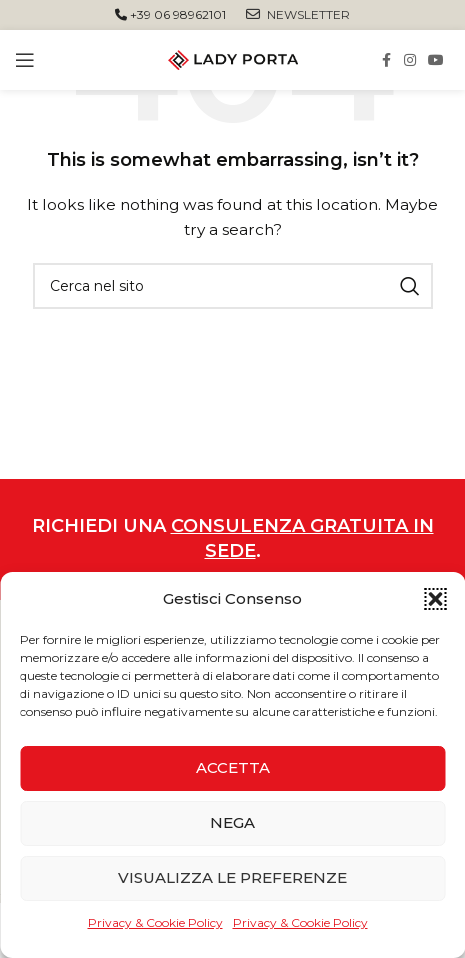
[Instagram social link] (410, 60)
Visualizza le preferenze (232, 877)
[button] (435, 599)
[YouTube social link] (436, 60)
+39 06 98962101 (170, 14)
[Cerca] (233, 286)
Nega (232, 822)
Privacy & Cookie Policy (155, 922)
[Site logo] (233, 59)
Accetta (233, 767)
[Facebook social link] (386, 60)
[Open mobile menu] (25, 60)
